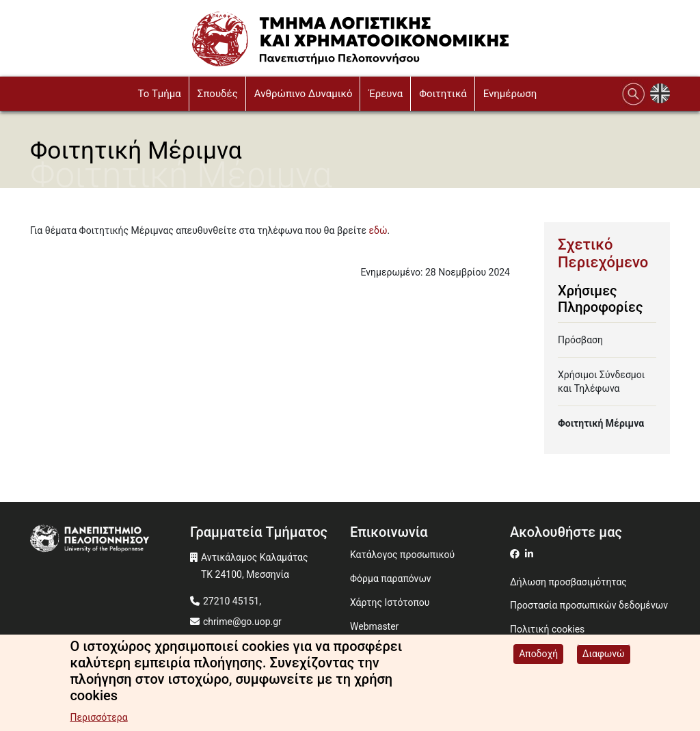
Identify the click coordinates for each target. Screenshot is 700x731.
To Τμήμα (159, 94)
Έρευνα (386, 94)
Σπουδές (218, 94)
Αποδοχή (538, 654)
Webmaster (374, 626)
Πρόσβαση (580, 340)
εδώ (378, 230)
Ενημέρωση (510, 94)
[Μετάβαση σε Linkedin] (531, 554)
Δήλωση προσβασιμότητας (568, 582)
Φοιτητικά (443, 94)
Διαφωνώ (604, 654)
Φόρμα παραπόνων (391, 579)
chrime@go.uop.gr (242, 622)
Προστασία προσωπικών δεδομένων (589, 605)
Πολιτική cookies (547, 629)
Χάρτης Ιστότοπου (390, 602)
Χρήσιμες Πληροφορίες (600, 299)
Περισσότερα (98, 717)
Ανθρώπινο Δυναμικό (304, 94)
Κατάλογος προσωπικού (402, 555)
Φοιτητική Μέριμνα (601, 423)
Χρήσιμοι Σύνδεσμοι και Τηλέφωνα (601, 382)
